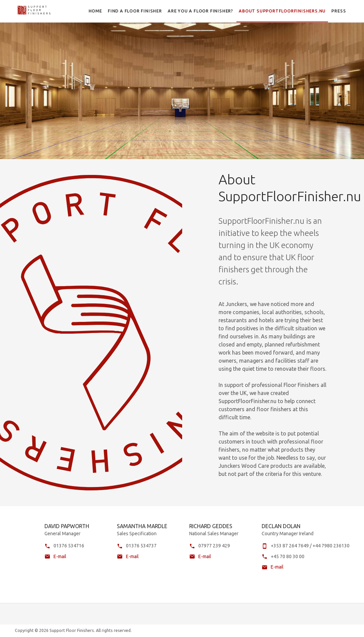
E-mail (60, 562)
